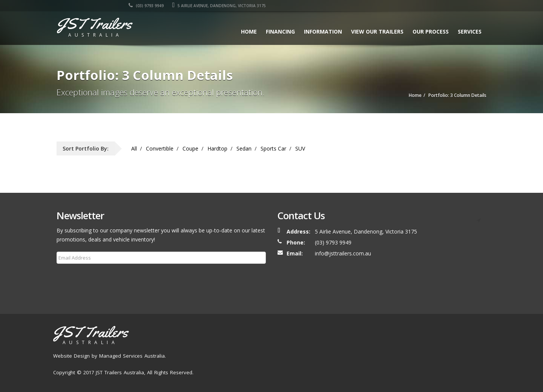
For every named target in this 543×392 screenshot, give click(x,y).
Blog (426, 357)
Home (249, 32)
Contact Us (471, 357)
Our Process (431, 32)
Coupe (190, 148)
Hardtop (217, 148)
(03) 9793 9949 (367, 6)
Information (323, 32)
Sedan (244, 148)
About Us (298, 357)
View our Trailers (377, 32)
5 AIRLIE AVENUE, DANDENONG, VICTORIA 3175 (439, 6)
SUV (300, 148)
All (134, 148)
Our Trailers (332, 357)
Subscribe (73, 276)
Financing (280, 32)
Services (470, 32)
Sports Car (273, 148)
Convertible (160, 148)
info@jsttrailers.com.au (343, 253)
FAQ (445, 357)
